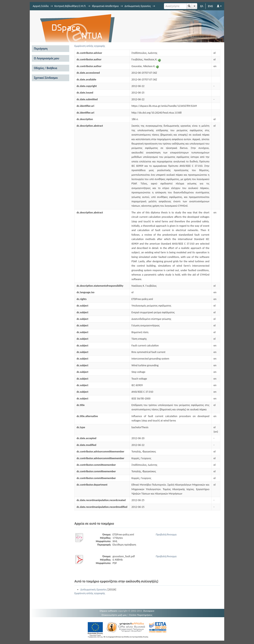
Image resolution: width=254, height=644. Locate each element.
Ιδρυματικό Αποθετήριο (105, 6)
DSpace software (108, 611)
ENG (210, 6)
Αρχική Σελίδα (41, 6)
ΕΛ (202, 6)
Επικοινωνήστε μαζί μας (114, 615)
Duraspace (149, 611)
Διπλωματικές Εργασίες (138, 6)
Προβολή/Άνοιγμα (166, 535)
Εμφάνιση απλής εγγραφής (90, 46)
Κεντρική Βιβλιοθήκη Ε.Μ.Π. (70, 6)
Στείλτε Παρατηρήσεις (141, 615)
